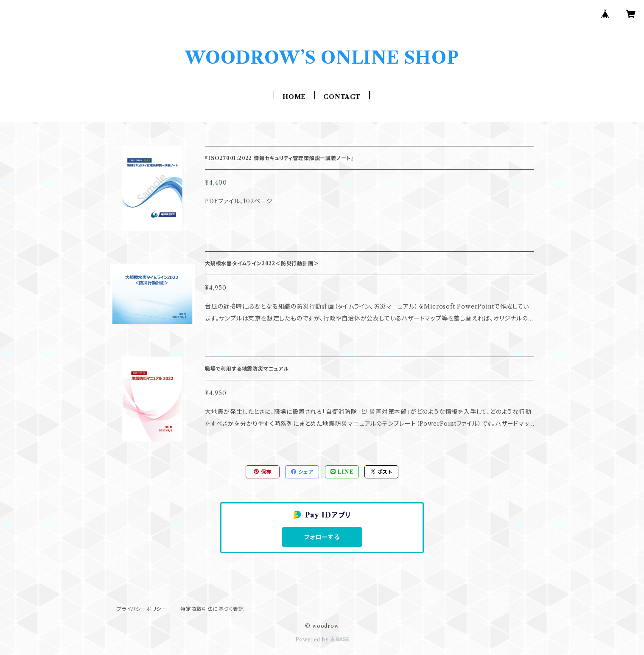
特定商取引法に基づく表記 (212, 609)
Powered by (322, 640)
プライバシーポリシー (142, 609)
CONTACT (342, 97)
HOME (294, 97)
